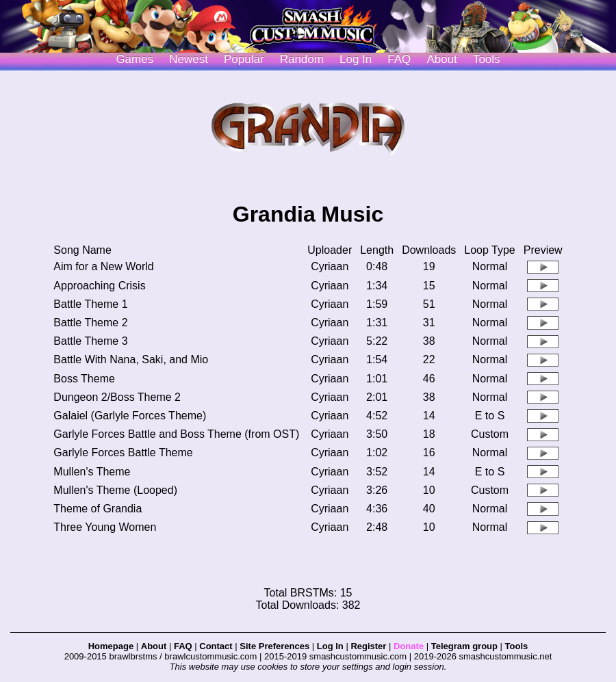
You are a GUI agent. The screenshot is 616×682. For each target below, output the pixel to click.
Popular (244, 59)
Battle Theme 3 (90, 341)
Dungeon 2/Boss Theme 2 (117, 397)
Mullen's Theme (92, 472)
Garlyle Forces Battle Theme (123, 453)
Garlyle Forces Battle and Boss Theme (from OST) (176, 434)
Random (302, 59)
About (441, 59)
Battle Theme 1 (90, 304)
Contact (216, 646)
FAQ (399, 59)
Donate (409, 646)
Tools (487, 59)
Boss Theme (84, 379)
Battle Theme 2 (90, 323)
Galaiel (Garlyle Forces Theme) (130, 416)
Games (134, 59)
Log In (330, 646)
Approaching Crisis (99, 286)
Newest (189, 59)
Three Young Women (105, 527)
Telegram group (464, 646)
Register (368, 646)
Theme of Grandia (98, 509)
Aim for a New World (103, 266)
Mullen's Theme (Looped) (115, 490)
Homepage (111, 646)
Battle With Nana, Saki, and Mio (131, 359)
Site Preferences (274, 646)
